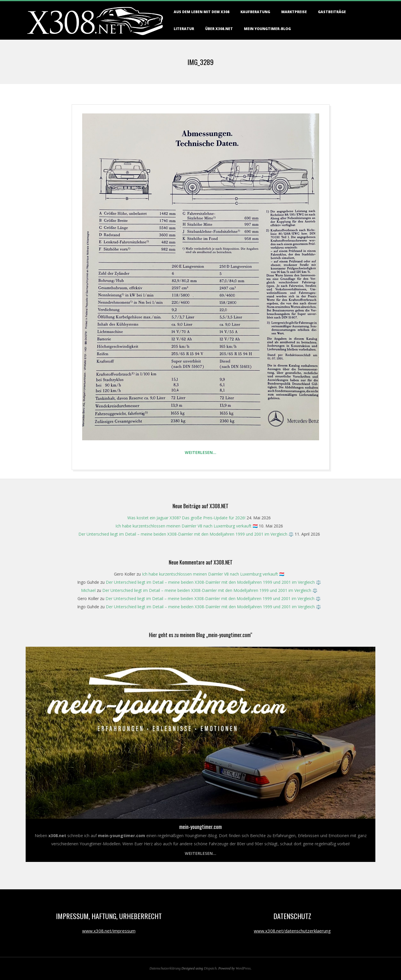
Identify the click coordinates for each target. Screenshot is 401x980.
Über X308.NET (219, 29)
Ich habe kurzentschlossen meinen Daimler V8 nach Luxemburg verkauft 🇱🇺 (187, 526)
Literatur (184, 29)
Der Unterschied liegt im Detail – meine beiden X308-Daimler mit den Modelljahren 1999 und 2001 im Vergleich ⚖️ (186, 534)
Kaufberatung (255, 12)
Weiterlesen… (200, 452)
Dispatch (210, 968)
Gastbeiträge (332, 12)
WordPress (243, 968)
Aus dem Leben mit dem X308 (202, 12)
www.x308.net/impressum (109, 931)
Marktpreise (294, 12)
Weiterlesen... (200, 853)
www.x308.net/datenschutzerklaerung (292, 931)
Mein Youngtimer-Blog (267, 29)
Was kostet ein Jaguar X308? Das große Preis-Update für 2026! (186, 518)
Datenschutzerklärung (165, 968)
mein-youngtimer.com (200, 827)
